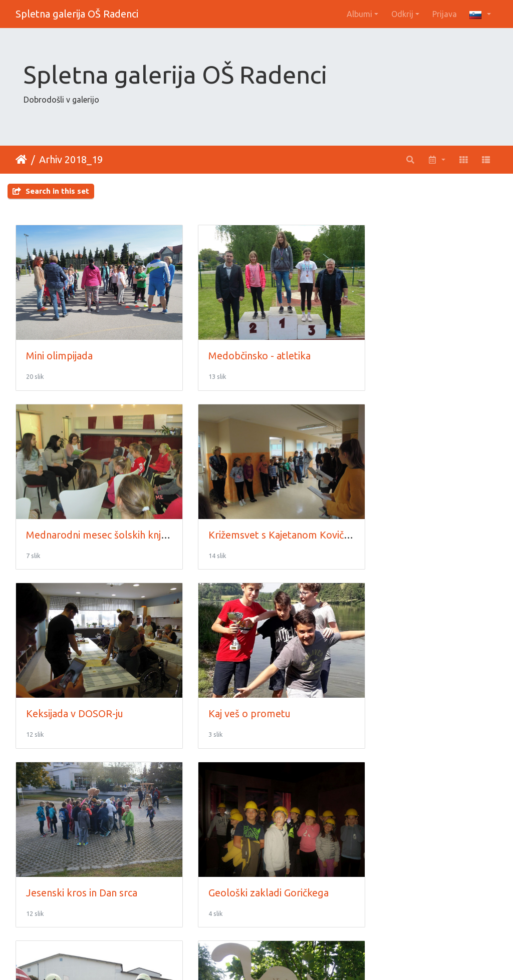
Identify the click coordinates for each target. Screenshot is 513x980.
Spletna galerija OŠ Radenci (77, 14)
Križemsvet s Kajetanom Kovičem (101, 512)
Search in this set (51, 191)
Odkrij (402, 14)
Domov (21, 160)
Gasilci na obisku (394, 679)
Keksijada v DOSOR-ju (240, 512)
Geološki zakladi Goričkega (252, 679)
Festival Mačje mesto (73, 847)
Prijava (445, 14)
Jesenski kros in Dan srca (82, 679)
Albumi (359, 14)
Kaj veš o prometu (398, 512)
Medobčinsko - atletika (243, 344)
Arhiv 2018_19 (71, 159)
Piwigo (277, 959)
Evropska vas (221, 847)
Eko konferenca (393, 847)
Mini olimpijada (59, 344)
